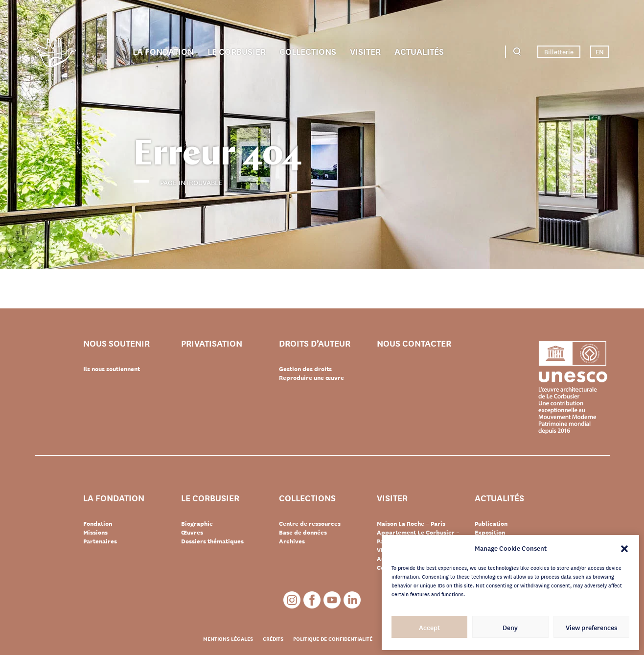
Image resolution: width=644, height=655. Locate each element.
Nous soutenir (116, 343)
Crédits (273, 638)
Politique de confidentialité (333, 638)
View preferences (591, 627)
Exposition (490, 532)
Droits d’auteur (315, 343)
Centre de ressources (310, 523)
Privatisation (212, 343)
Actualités (419, 51)
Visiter (365, 51)
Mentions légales (228, 638)
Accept (429, 627)
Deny (510, 627)
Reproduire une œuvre (311, 377)
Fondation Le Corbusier (55, 54)
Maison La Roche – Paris (411, 523)
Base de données (303, 532)
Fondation (98, 523)
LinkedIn (352, 600)
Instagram (292, 600)
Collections (308, 51)
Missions (95, 532)
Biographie (197, 523)
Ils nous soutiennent (112, 369)
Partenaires (100, 541)
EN (600, 51)
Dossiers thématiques (212, 541)
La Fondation (163, 51)
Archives (292, 541)
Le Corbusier (237, 51)
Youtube (332, 600)
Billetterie (559, 51)
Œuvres (192, 532)
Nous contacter (414, 343)
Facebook (312, 600)
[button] (624, 548)
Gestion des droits (305, 369)
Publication (491, 523)
